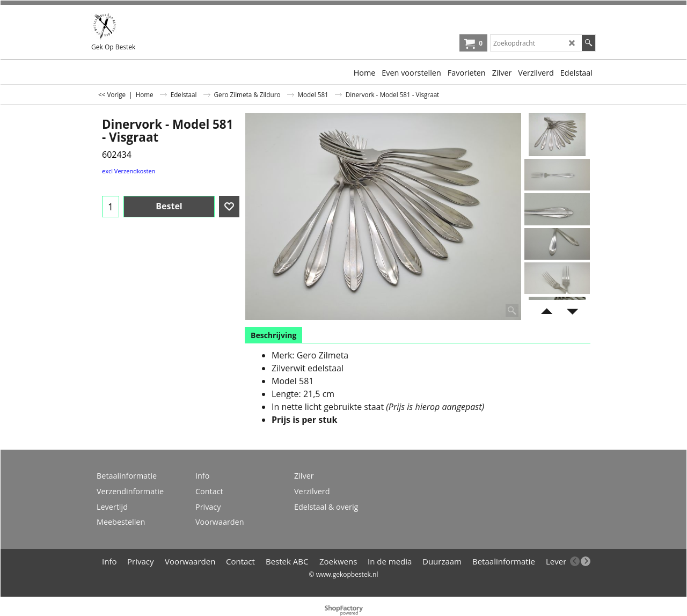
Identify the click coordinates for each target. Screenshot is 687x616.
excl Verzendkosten (129, 171)
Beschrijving (273, 335)
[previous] (575, 561)
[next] (586, 561)
